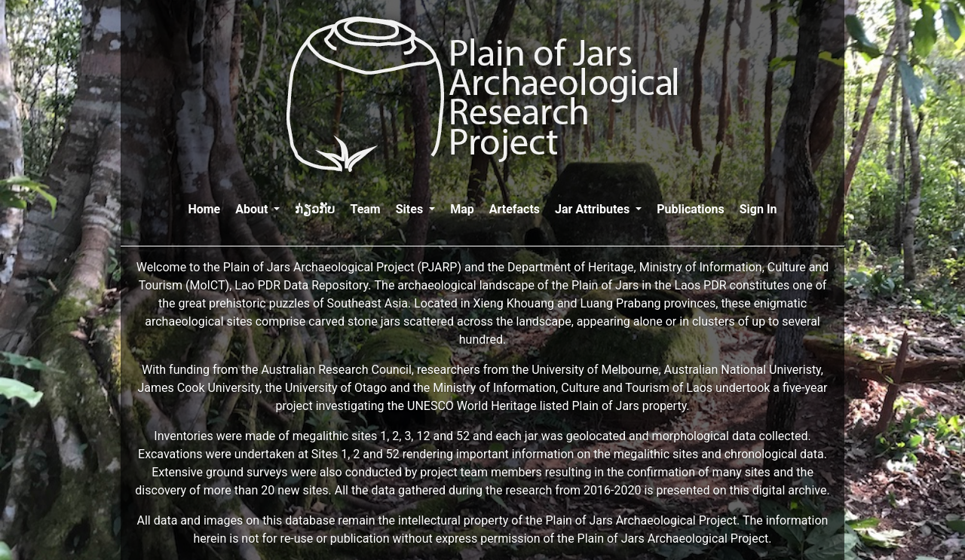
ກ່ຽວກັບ (315, 209)
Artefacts (515, 209)
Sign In (758, 209)
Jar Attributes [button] (594, 209)
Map (462, 209)
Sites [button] (411, 209)
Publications (691, 209)
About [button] (253, 209)
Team (365, 209)
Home (204, 208)
